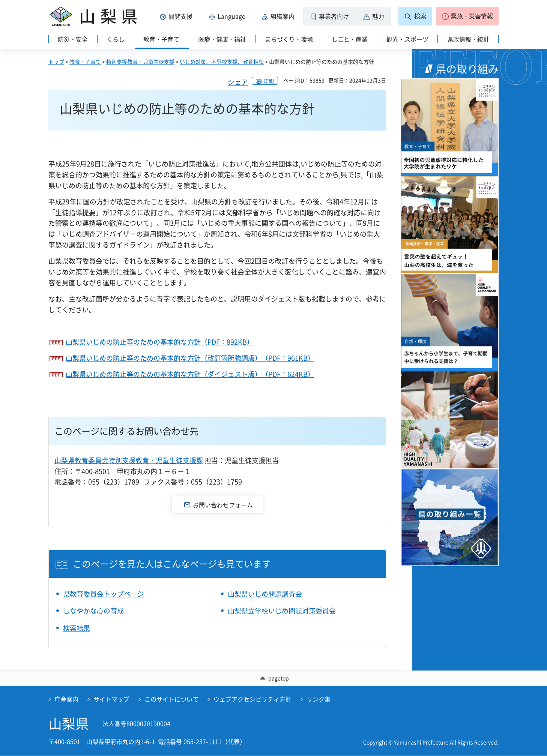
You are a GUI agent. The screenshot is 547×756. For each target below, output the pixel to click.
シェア (238, 82)
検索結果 (77, 628)
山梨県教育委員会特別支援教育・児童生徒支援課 (129, 460)
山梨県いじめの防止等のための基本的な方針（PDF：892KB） (160, 342)
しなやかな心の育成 (93, 611)
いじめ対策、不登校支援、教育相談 (222, 61)
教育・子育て (85, 61)
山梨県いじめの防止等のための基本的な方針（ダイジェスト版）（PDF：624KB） (190, 374)
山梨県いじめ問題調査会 (265, 594)
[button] (177, 16)
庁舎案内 (66, 699)
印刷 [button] (269, 81)
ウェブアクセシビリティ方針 (252, 699)
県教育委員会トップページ (104, 594)
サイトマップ (111, 699)
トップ (56, 61)
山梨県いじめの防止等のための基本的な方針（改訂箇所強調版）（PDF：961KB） (190, 358)
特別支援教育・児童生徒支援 (140, 61)
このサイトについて (171, 699)
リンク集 (319, 699)
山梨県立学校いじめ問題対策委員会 (282, 611)
